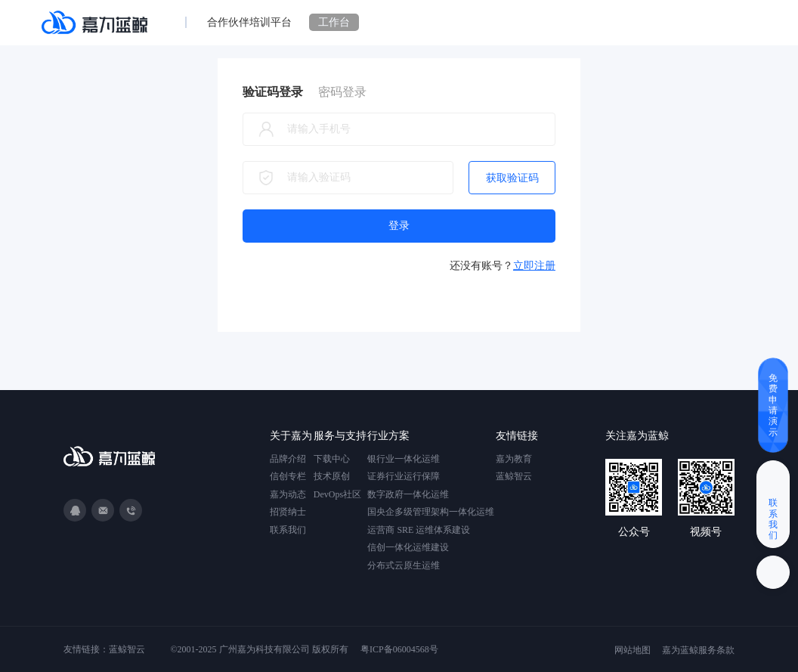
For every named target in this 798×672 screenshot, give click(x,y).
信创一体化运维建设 (408, 547)
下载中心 (332, 459)
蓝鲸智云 (514, 476)
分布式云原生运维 (404, 565)
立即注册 (534, 266)
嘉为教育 (514, 459)
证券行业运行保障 (404, 476)
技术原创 (332, 476)
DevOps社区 (337, 494)
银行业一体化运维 (404, 459)
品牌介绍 (288, 459)
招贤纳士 (288, 512)
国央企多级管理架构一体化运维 (431, 512)
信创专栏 (288, 476)
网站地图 (633, 650)
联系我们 (288, 530)
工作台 (334, 22)
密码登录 (342, 92)
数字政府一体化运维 (408, 494)
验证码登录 (273, 92)
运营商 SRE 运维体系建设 (419, 530)
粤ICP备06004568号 (399, 649)
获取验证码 (512, 178)
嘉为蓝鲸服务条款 (698, 650)
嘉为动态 (288, 494)
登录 (399, 226)
